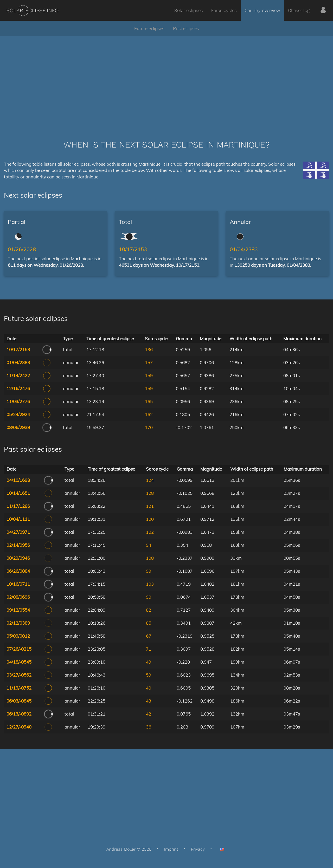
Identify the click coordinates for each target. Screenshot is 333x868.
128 (150, 493)
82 (149, 610)
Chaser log (299, 10)
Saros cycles (224, 10)
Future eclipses (149, 28)
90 (149, 597)
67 (149, 636)
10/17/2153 (133, 249)
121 (150, 506)
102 (150, 532)
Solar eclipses (189, 10)
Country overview (262, 10)
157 (149, 362)
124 (150, 480)
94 (149, 545)
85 (149, 623)
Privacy (198, 849)
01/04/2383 (244, 249)
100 (150, 519)
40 (149, 688)
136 (149, 349)
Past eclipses (186, 28)
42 (149, 714)
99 (149, 571)
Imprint (171, 849)
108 (150, 558)
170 (149, 427)
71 (149, 649)
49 (149, 662)
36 (149, 727)
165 (149, 401)
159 (149, 375)
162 (149, 414)
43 (149, 701)
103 (150, 584)
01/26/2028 (22, 249)
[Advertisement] (166, 81)
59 (149, 675)
